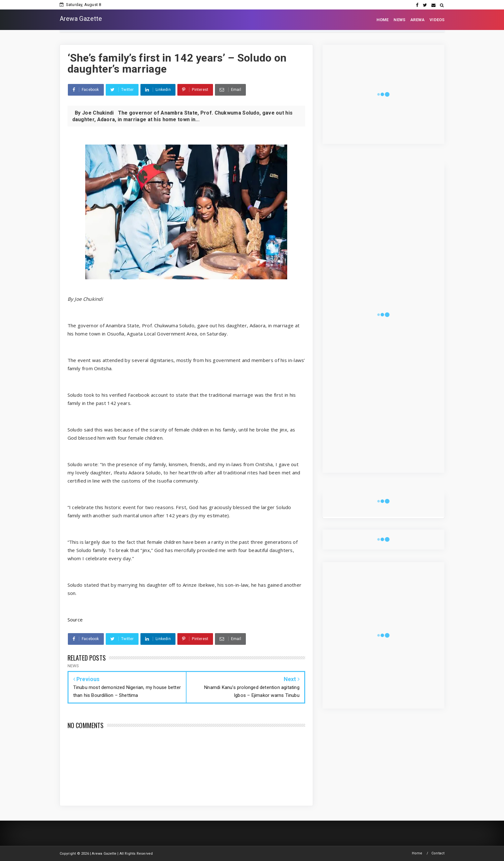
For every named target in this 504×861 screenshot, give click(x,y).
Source (75, 620)
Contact (438, 853)
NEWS (399, 20)
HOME (383, 20)
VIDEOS (437, 20)
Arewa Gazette (81, 19)
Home (417, 853)
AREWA (417, 20)
